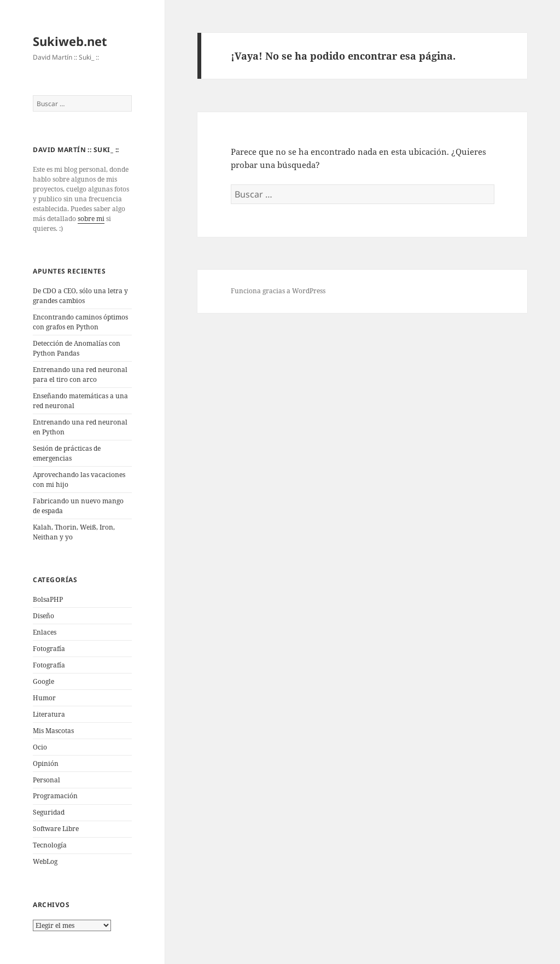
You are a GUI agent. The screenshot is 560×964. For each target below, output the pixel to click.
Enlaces (45, 632)
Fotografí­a (49, 649)
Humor (44, 698)
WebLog (45, 861)
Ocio (40, 747)
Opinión (46, 763)
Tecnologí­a (50, 845)
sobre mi (91, 219)
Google (43, 681)
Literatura (49, 714)
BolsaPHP (48, 599)
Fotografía (49, 665)
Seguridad (49, 812)
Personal (46, 780)
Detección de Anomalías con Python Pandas (77, 348)
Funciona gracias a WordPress (278, 291)
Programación (55, 796)
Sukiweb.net (70, 41)
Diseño (43, 616)
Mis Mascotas (53, 731)
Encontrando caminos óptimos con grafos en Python (80, 322)
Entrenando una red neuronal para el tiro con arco (80, 374)
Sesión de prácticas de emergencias (67, 453)
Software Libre (56, 829)
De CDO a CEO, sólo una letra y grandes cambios (80, 296)
